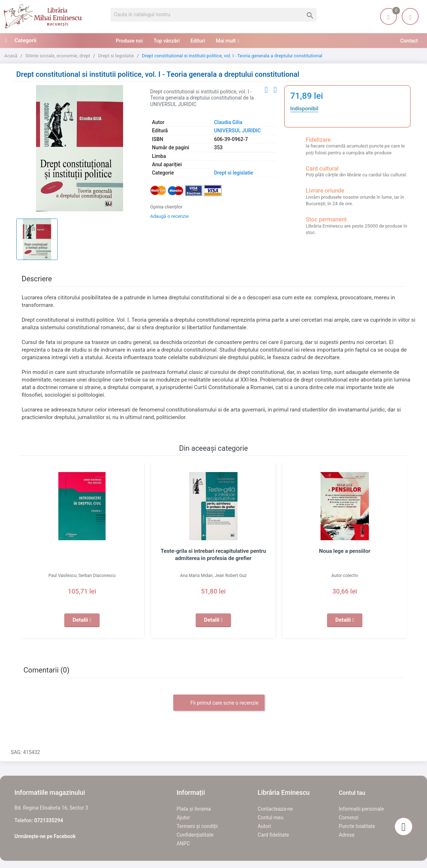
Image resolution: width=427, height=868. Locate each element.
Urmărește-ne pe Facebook (45, 836)
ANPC (183, 843)
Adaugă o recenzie (169, 216)
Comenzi (348, 818)
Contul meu (271, 818)
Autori (264, 826)
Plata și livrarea (194, 809)
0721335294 (49, 820)
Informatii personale (361, 809)
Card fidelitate (273, 835)
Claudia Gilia (228, 122)
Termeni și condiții (197, 826)
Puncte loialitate (357, 826)
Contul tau (352, 793)
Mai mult (226, 41)
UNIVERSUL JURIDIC (237, 131)
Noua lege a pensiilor (345, 551)
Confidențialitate (195, 835)
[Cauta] (214, 15)
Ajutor (183, 818)
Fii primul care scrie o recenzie (219, 703)
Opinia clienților (166, 207)
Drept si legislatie (234, 173)
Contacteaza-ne (275, 809)
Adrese (347, 835)
